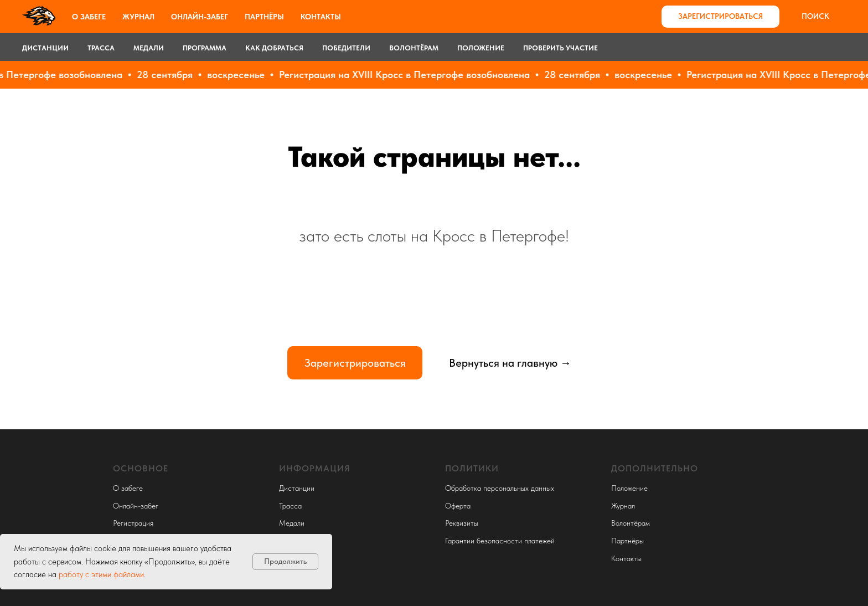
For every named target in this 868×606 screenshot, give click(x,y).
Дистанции (45, 48)
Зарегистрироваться (355, 363)
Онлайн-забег (200, 17)
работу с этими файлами (101, 574)
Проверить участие (560, 48)
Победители (346, 48)
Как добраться (274, 48)
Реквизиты (462, 523)
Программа (205, 48)
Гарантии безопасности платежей (500, 541)
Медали (149, 48)
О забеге (89, 17)
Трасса (101, 48)
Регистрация (133, 523)
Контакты (321, 17)
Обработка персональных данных (500, 488)
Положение (481, 48)
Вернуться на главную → (510, 363)
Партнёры (264, 17)
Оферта (458, 506)
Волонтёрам (414, 48)
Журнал (138, 17)
